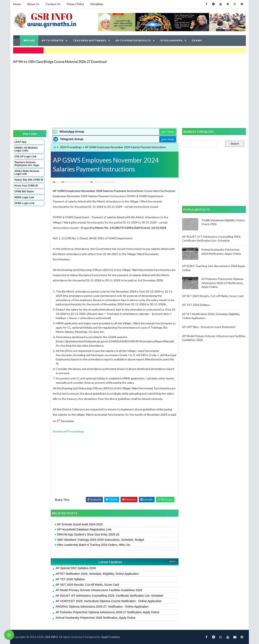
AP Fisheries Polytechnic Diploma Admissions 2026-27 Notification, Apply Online (108, 612)
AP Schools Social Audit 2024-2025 (80, 524)
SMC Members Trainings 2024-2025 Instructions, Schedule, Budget (101, 540)
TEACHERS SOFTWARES (90, 40)
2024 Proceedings (71, 147)
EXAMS (197, 40)
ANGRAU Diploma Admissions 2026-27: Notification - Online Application (102, 607)
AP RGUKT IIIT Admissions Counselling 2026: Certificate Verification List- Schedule (109, 596)
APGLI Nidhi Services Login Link (27, 172)
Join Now (168, 132)
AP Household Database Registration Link (84, 529)
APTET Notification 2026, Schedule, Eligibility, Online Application (97, 574)
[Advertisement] (129, 96)
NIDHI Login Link (24, 197)
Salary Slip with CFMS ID (29, 180)
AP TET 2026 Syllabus (70, 579)
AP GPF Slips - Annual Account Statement (209, 327)
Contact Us (53, 4)
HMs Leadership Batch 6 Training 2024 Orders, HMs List (94, 545)
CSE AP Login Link (25, 156)
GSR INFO (51, 637)
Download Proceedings (68, 431)
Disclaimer (97, 4)
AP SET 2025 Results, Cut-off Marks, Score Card (87, 585)
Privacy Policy (75, 4)
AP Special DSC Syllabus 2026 (76, 568)
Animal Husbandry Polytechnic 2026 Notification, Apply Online (96, 618)
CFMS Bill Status (24, 192)
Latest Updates (110, 562)
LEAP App (20, 142)
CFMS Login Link (24, 203)
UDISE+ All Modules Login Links (26, 149)
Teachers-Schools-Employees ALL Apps (27, 164)
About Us (33, 4)
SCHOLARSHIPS (171, 40)
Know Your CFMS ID (26, 186)
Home (17, 4)
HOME (29, 40)
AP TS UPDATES (53, 40)
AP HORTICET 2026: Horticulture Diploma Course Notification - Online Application (109, 601)
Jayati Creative (110, 637)
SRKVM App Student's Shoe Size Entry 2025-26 (88, 534)
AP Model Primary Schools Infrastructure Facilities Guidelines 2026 (99, 590)
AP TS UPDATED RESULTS (133, 40)
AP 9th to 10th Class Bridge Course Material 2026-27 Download (60, 62)
